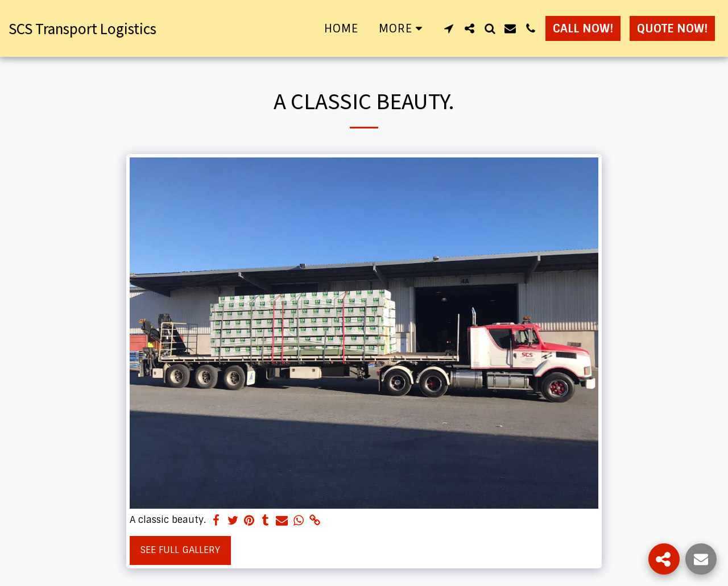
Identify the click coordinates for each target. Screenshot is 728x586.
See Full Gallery (180, 550)
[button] (449, 28)
